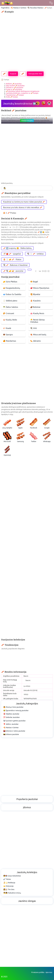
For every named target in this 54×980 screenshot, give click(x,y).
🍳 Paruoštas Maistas (35, 8)
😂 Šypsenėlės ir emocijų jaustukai (16, 710)
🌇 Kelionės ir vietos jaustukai (14, 731)
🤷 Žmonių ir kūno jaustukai (13, 707)
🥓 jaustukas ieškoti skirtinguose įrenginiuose (23, 91)
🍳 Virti (33, 328)
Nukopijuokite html (35, 74)
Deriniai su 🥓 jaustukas (15, 87)
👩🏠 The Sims (9, 889)
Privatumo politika (38, 972)
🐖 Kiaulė (7, 328)
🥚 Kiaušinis (35, 301)
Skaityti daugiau (27, 121)
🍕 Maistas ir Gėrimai (18, 8)
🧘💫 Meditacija (9, 883)
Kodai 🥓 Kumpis (12, 97)
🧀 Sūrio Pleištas (10, 282)
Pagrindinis (5, 8)
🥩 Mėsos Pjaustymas (40, 288)
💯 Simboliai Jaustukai (11, 717)
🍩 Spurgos (8, 335)
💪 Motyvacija (8, 886)
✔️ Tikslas (7, 879)
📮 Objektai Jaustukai (11, 714)
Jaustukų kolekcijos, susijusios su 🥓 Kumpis (22, 93)
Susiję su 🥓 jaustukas (14, 89)
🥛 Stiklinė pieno (10, 301)
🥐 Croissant (9, 313)
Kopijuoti (13, 74)
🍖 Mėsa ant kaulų (38, 335)
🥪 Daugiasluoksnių (11, 288)
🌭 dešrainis (36, 341)
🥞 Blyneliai (35, 294)
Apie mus (49, 972)
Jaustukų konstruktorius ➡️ (19, 103)
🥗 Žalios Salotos (11, 307)
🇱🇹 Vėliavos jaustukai (11, 734)
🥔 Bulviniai (35, 307)
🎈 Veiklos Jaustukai (11, 724)
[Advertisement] (27, 42)
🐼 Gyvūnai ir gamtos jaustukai (14, 721)
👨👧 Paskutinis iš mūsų (12, 893)
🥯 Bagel (34, 282)
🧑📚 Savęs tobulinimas (12, 876)
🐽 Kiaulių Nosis (37, 313)
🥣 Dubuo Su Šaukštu (12, 294)
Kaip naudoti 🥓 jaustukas (15, 86)
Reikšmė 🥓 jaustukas (14, 84)
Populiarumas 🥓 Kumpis (15, 95)
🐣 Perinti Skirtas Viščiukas (38, 321)
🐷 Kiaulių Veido (10, 320)
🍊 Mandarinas (10, 341)
